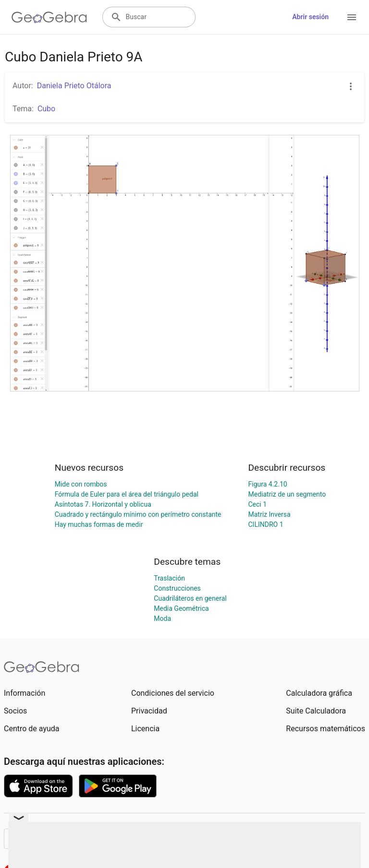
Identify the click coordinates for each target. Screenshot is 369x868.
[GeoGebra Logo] (49, 17)
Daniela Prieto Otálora (74, 86)
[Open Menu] (352, 17)
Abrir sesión (310, 17)
